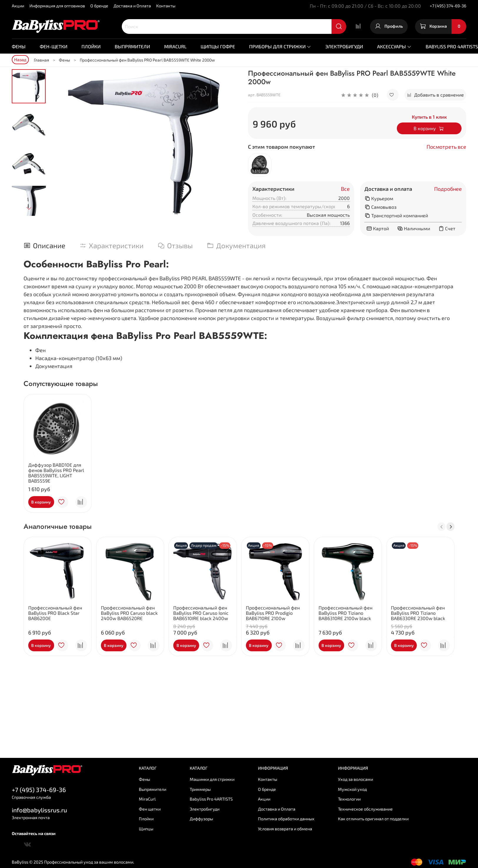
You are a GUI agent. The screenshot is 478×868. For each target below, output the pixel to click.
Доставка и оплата (388, 189)
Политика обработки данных (286, 819)
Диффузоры (201, 819)
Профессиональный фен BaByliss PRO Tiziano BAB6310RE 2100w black (345, 613)
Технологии (349, 799)
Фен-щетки (54, 46)
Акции (18, 6)
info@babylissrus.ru (39, 810)
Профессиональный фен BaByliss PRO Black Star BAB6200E (55, 613)
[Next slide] (29, 208)
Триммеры (200, 789)
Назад (20, 59)
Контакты (166, 6)
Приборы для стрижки (280, 46)
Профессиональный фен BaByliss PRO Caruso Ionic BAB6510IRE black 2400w (201, 613)
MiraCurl (175, 46)
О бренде (99, 6)
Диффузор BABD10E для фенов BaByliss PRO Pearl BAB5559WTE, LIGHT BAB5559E (56, 472)
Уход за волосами (355, 779)
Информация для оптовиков (57, 6)
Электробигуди (344, 46)
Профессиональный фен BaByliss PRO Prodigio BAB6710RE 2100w (273, 613)
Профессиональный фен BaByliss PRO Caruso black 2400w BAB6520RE (129, 613)
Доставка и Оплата (132, 6)
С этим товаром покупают (282, 147)
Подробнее (448, 189)
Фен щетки (150, 809)
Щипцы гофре (218, 46)
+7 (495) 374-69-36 (448, 6)
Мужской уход (352, 789)
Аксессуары (394, 46)
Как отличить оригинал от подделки (373, 819)
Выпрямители (132, 46)
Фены (19, 46)
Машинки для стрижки (212, 779)
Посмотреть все (446, 147)
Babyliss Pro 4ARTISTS (211, 799)
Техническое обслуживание (365, 809)
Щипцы (146, 829)
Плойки (91, 46)
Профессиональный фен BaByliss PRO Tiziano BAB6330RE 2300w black (418, 613)
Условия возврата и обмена (285, 829)
